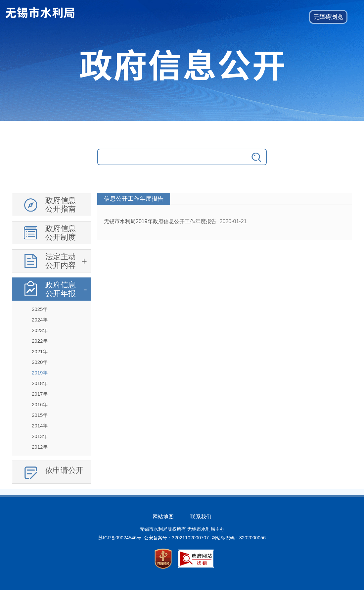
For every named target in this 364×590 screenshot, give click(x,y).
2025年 (40, 309)
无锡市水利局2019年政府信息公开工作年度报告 (160, 221)
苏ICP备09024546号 (120, 538)
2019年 (40, 373)
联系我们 (201, 517)
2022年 (40, 341)
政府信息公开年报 (61, 289)
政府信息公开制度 (61, 233)
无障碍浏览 (328, 17)
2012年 (40, 447)
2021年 (40, 351)
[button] (328, 17)
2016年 (40, 404)
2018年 (40, 383)
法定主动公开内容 (61, 261)
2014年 (40, 426)
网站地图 (163, 517)
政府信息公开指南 (61, 205)
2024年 (40, 320)
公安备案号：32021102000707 (176, 538)
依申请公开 (64, 470)
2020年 (40, 362)
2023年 (40, 330)
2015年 (40, 415)
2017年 (40, 394)
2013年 (40, 436)
